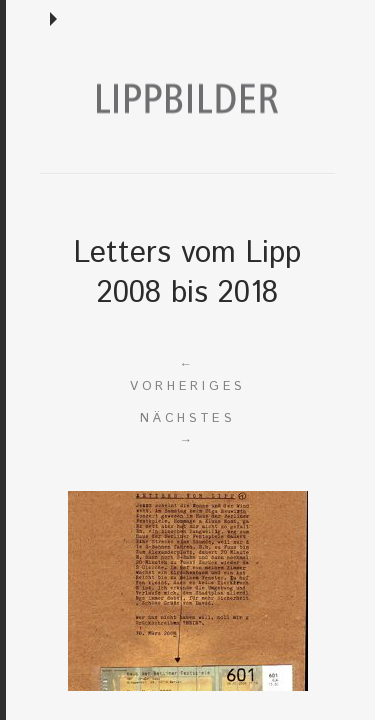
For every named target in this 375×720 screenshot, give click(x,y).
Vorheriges (187, 374)
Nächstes (187, 430)
